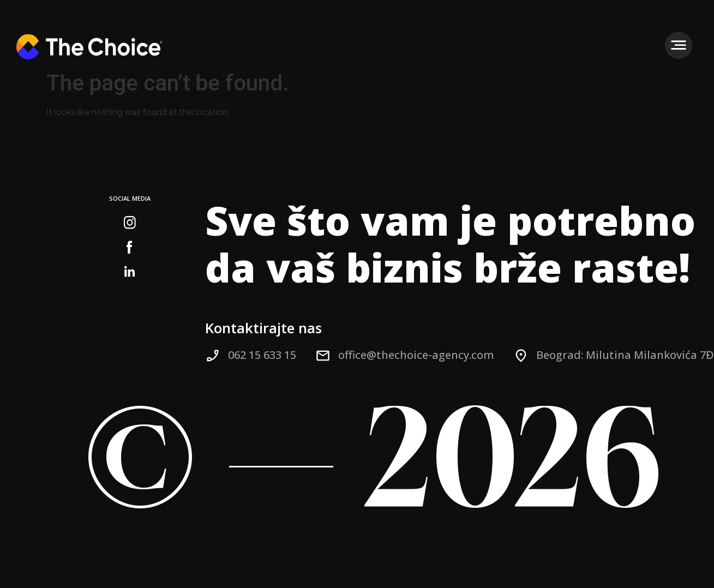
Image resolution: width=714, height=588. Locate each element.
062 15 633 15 (262, 355)
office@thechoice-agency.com (416, 355)
